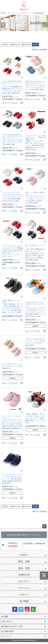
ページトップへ (44, 526)
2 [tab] (25, 33)
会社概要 (24, 601)
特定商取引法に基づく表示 (12, 626)
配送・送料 (24, 561)
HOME (3, 13)
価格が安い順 (15, 45)
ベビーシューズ (28, 13)
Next (45, 25)
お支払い (24, 555)
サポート (24, 595)
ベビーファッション (14, 13)
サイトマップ (6, 636)
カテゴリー (24, 581)
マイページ (24, 588)
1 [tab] (23, 33)
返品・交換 (24, 568)
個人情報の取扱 (7, 631)
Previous (3, 25)
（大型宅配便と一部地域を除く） (23, 545)
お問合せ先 (24, 575)
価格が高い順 (26, 45)
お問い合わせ (6, 621)
